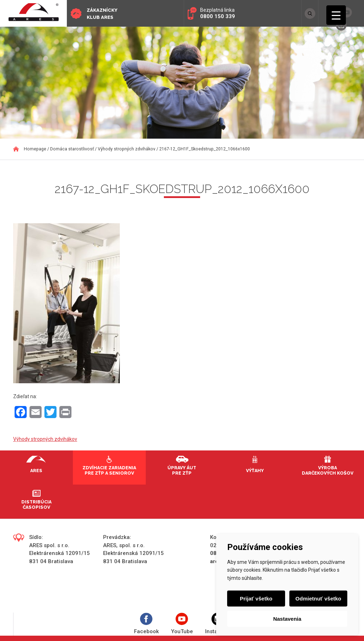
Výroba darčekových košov (328, 470)
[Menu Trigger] (336, 15)
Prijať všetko (256, 599)
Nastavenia (287, 619)
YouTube (182, 624)
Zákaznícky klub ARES (102, 14)
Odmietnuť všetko (318, 599)
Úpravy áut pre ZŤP (182, 470)
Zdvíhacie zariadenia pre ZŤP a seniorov (109, 470)
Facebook (146, 624)
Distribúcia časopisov (36, 504)
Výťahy (255, 471)
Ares (36, 471)
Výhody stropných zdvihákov (45, 439)
